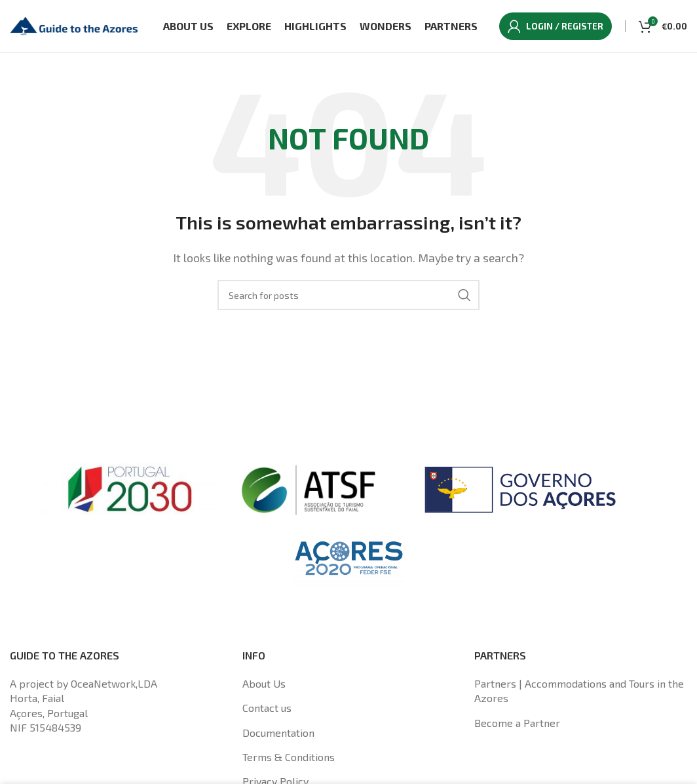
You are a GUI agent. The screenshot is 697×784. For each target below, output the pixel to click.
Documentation (278, 733)
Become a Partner (517, 723)
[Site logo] (75, 25)
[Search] (348, 295)
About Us (264, 683)
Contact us (267, 708)
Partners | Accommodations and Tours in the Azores (579, 691)
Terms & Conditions (289, 757)
